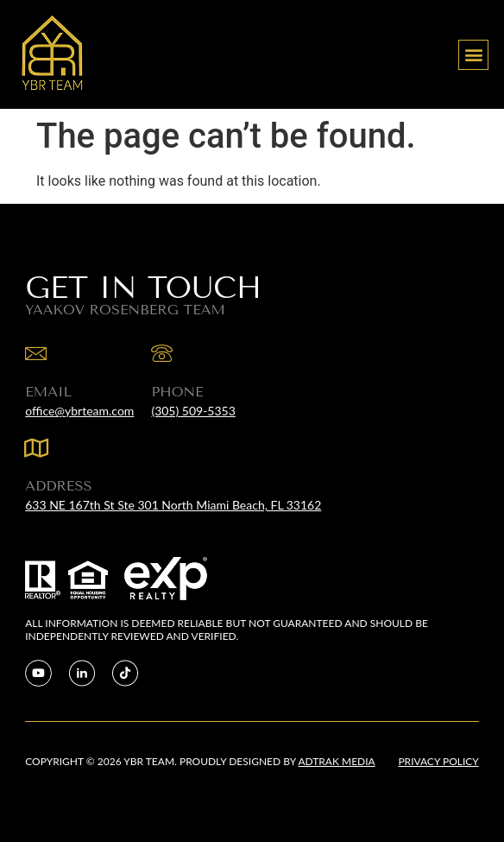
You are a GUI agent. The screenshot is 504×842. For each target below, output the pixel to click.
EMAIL (48, 392)
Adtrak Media (336, 761)
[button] (473, 55)
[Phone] (162, 354)
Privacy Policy (438, 761)
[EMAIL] (36, 354)
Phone (177, 392)
